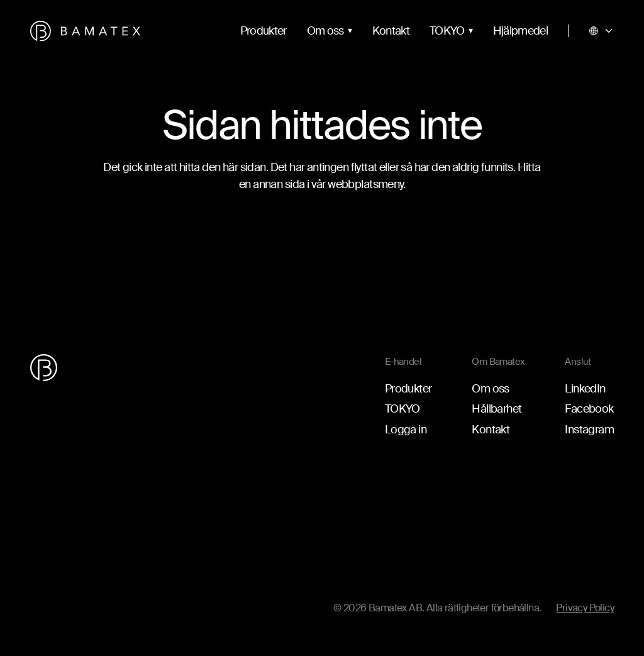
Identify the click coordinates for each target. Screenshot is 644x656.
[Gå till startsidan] (85, 31)
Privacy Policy (585, 608)
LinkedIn (585, 389)
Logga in (406, 430)
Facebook (589, 409)
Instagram (589, 430)
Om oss (325, 31)
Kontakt (391, 31)
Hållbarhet (497, 409)
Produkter (264, 31)
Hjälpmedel (520, 31)
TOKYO (447, 31)
